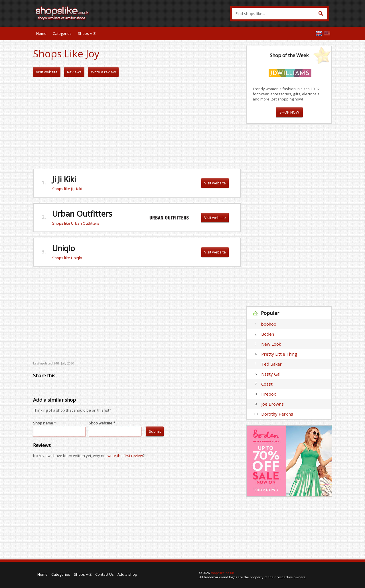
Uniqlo (64, 248)
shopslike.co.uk (222, 573)
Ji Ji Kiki (64, 179)
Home (41, 33)
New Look (271, 344)
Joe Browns (272, 404)
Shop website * (102, 423)
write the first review (125, 456)
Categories (62, 33)
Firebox (269, 394)
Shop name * (44, 423)
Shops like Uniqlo (67, 258)
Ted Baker (271, 364)
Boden (268, 334)
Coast (267, 384)
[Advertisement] (137, 123)
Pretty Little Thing (279, 354)
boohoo (269, 324)
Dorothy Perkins (277, 414)
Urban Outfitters (82, 214)
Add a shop (127, 574)
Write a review (103, 72)
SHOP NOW (289, 112)
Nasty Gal (271, 374)
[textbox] (280, 14)
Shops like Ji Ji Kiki (67, 189)
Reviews (74, 72)
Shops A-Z (87, 33)
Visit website (47, 72)
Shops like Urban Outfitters (76, 223)
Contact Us (105, 574)
